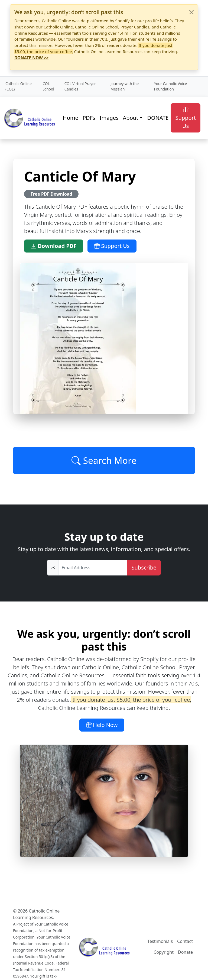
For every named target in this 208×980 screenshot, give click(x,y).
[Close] (191, 12)
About (131, 118)
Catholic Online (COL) (19, 86)
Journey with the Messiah (125, 86)
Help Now (102, 725)
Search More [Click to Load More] (104, 460)
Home (71, 118)
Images (109, 118)
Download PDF (54, 246)
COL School (48, 86)
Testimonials (160, 941)
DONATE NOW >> (31, 58)
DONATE (158, 118)
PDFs (89, 118)
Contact (185, 941)
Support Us (186, 118)
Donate (185, 952)
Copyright (164, 952)
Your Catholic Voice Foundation (170, 86)
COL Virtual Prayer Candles (80, 86)
